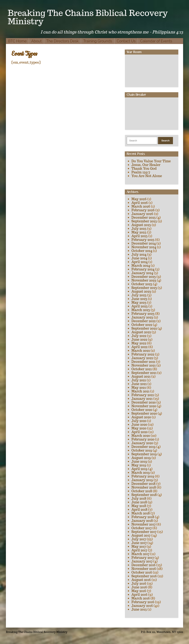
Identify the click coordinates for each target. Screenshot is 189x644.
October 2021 (142, 369)
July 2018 (139, 498)
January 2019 (142, 480)
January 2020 (142, 443)
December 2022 (144, 321)
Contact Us (126, 41)
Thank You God (144, 168)
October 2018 (142, 491)
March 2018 (141, 513)
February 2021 (143, 395)
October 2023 (142, 284)
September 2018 (144, 495)
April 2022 (139, 347)
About (36, 41)
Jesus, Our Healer (146, 165)
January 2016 (142, 606)
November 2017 (144, 524)
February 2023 (143, 314)
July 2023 (139, 295)
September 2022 (144, 328)
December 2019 (144, 447)
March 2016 (141, 598)
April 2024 (140, 262)
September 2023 (144, 288)
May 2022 (139, 343)
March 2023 (141, 310)
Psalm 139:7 (141, 172)
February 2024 (143, 269)
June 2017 (139, 543)
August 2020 (141, 417)
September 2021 (144, 373)
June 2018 (139, 502)
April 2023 (140, 306)
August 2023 (141, 291)
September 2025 (144, 221)
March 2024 (141, 266)
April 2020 (140, 432)
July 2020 (139, 421)
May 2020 (139, 428)
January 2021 (142, 399)
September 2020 (144, 413)
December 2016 (144, 565)
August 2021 (141, 376)
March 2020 (141, 436)
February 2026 (143, 210)
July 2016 (139, 583)
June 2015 (139, 609)
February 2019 (143, 476)
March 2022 (141, 351)
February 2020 (143, 439)
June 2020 (139, 424)
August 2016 (141, 580)
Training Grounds (98, 41)
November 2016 (144, 569)
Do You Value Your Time (151, 161)
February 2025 (143, 240)
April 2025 (140, 236)
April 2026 (140, 203)
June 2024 (139, 258)
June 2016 (139, 587)
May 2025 (139, 232)
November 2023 (144, 280)
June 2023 (139, 299)
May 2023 (139, 302)
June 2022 (139, 339)
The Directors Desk (62, 41)
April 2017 (139, 550)
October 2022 (142, 325)
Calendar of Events (156, 41)
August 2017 (141, 535)
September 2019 (144, 454)
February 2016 (143, 602)
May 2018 (139, 506)
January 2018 (142, 521)
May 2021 (139, 388)
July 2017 (139, 539)
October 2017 (142, 528)
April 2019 (139, 469)
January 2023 (142, 317)
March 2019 (141, 473)
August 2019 (141, 458)
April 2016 (139, 595)
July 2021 (139, 380)
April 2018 (139, 510)
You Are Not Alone (147, 176)
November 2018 (144, 487)
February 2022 (143, 354)
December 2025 (144, 217)
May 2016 (139, 591)
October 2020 (142, 410)
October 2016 (142, 572)
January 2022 (142, 358)
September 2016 (144, 576)
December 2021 (143, 362)
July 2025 (139, 229)
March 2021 (140, 391)
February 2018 (143, 517)
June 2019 (139, 461)
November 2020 (144, 406)
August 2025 (141, 225)
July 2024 (139, 254)
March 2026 (141, 206)
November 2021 (144, 365)
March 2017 (140, 554)
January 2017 (142, 561)
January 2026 (142, 214)
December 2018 (144, 484)
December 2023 (144, 277)
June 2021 (139, 384)
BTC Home (17, 41)
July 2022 (139, 336)
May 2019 (139, 465)
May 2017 (139, 546)
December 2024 (144, 243)
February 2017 (143, 558)
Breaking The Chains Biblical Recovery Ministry (88, 17)
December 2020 (144, 402)
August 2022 (141, 332)
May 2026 (139, 199)
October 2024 (142, 251)
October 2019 (142, 450)
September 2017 (144, 532)
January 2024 (142, 273)
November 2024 (144, 247)
